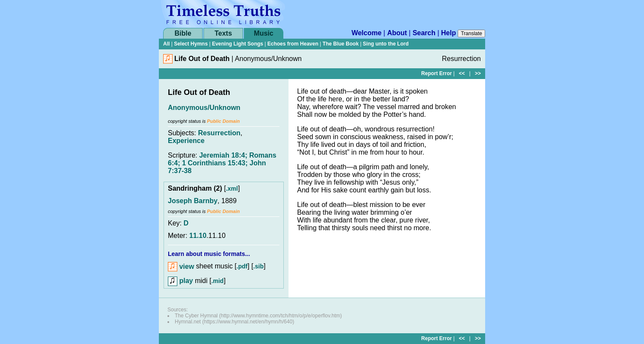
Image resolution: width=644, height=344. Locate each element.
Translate (471, 33)
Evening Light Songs (238, 44)
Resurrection (219, 133)
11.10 (198, 236)
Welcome (367, 33)
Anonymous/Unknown (204, 108)
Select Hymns (191, 44)
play (180, 281)
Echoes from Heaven (293, 44)
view (181, 266)
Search (424, 33)
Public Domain (223, 121)
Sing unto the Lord (386, 44)
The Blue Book (340, 44)
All (166, 44)
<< (462, 73)
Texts (223, 33)
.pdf (242, 267)
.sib (258, 267)
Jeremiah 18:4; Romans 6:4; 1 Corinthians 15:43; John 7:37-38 (222, 163)
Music (263, 33)
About (397, 33)
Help (448, 33)
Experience (186, 141)
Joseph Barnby (193, 201)
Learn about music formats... (209, 254)
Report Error (436, 73)
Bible (183, 33)
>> (478, 73)
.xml (232, 189)
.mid (217, 281)
